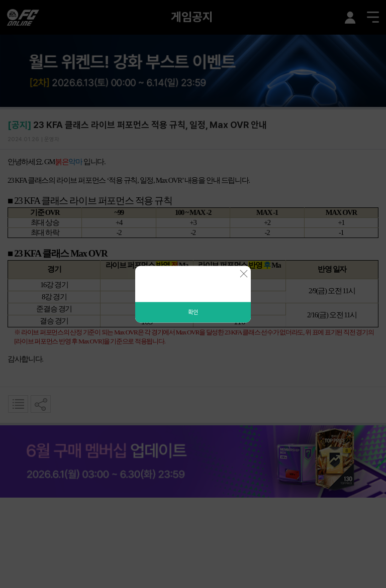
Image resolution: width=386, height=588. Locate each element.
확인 (193, 312)
